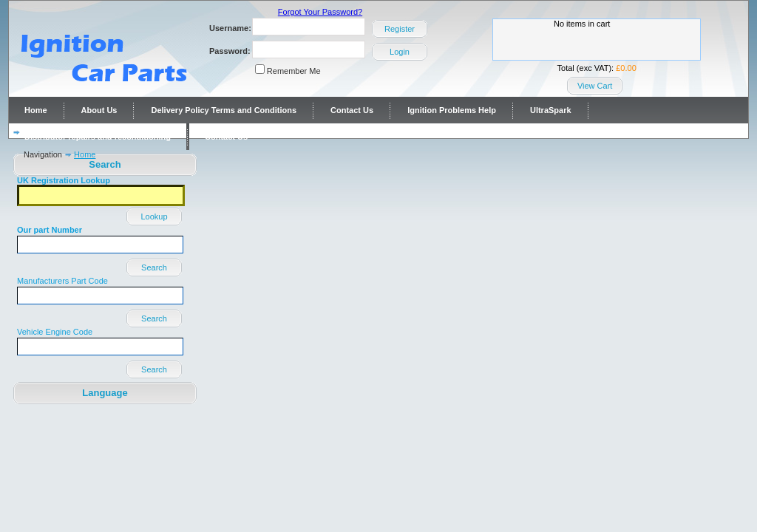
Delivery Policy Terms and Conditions (224, 110)
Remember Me (294, 71)
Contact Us (352, 110)
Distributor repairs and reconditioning (98, 137)
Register (400, 29)
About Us (99, 110)
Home (36, 110)
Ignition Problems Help (452, 110)
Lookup (154, 216)
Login (400, 52)
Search (154, 267)
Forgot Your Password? (320, 12)
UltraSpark (551, 110)
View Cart (595, 86)
